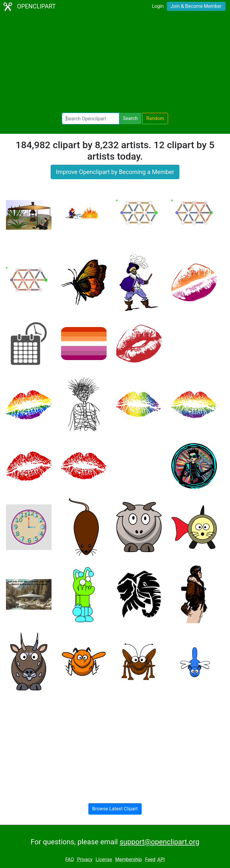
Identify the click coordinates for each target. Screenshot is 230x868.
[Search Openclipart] (91, 119)
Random (155, 118)
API (161, 859)
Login (158, 6)
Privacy (85, 859)
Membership (128, 859)
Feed (150, 859)
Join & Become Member (196, 6)
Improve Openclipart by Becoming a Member (115, 172)
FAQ (70, 859)
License (104, 859)
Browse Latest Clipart (115, 809)
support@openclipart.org (159, 842)
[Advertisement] (115, 63)
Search (130, 118)
